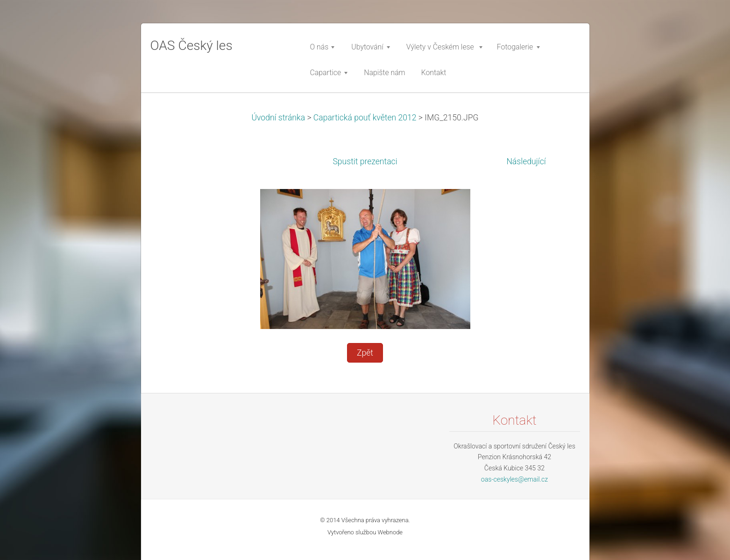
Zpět (365, 353)
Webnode (390, 532)
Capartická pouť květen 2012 (365, 118)
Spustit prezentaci (365, 161)
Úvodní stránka (278, 118)
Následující (526, 161)
